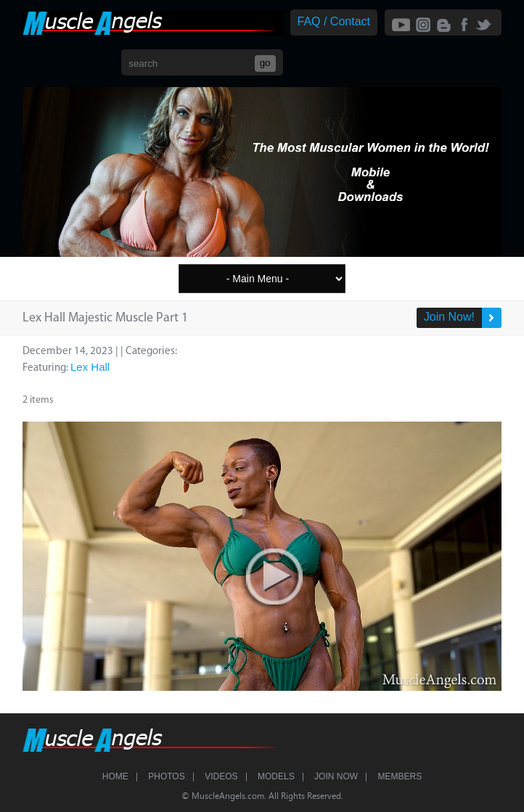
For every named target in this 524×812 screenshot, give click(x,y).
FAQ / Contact (334, 21)
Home (115, 776)
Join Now (336, 776)
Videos (221, 776)
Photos (166, 776)
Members (400, 776)
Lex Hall (90, 367)
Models (276, 776)
